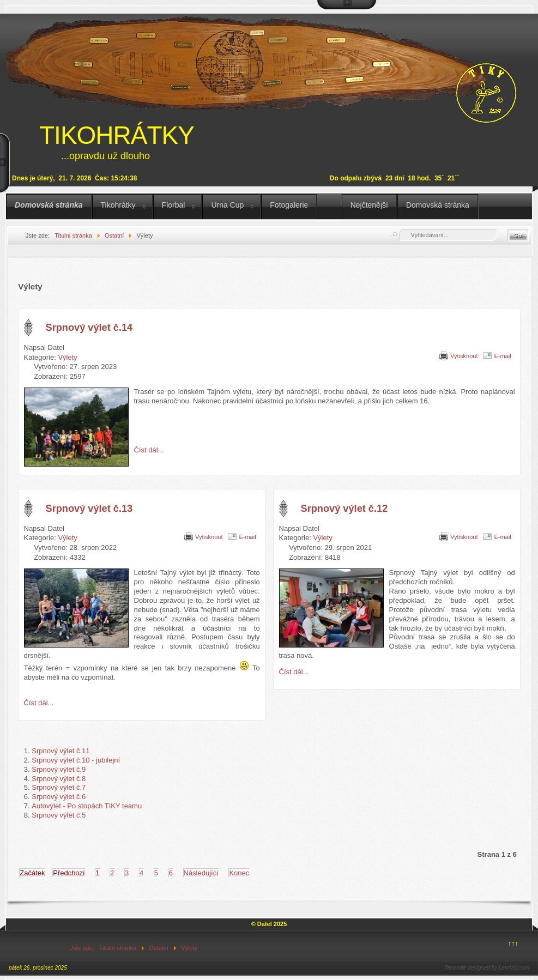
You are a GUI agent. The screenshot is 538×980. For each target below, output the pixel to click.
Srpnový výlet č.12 (344, 509)
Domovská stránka (49, 205)
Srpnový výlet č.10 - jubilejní (76, 760)
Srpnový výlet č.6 (59, 797)
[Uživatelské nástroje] (438, 350)
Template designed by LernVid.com (487, 968)
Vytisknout (464, 356)
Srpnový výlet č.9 (59, 769)
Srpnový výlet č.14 (89, 328)
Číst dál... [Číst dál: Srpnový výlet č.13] (39, 703)
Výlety (67, 357)
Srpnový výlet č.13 (89, 509)
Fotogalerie (289, 205)
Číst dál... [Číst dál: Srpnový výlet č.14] (149, 450)
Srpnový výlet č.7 (59, 787)
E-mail (502, 356)
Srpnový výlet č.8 (59, 779)
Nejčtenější (369, 205)
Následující (201, 873)
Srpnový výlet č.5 (59, 815)
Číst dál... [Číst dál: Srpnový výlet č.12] (294, 672)
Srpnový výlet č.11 (61, 751)
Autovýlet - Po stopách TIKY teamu (87, 806)
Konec (239, 873)
